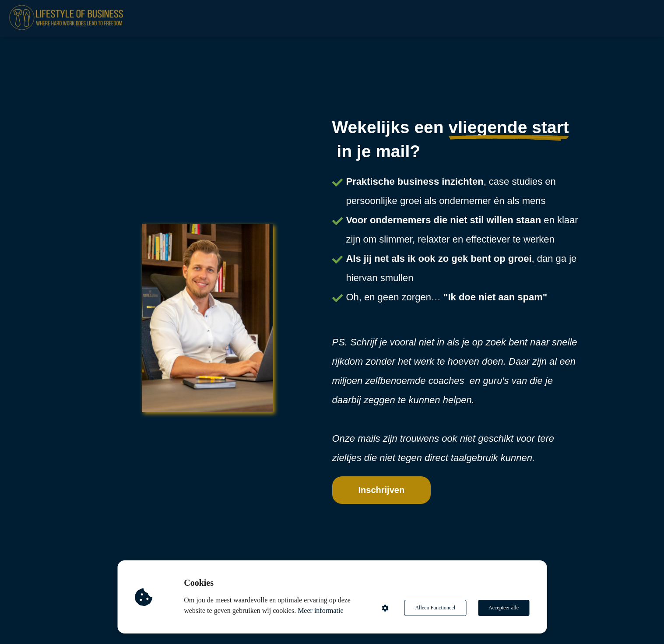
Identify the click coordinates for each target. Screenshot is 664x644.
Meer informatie (320, 611)
